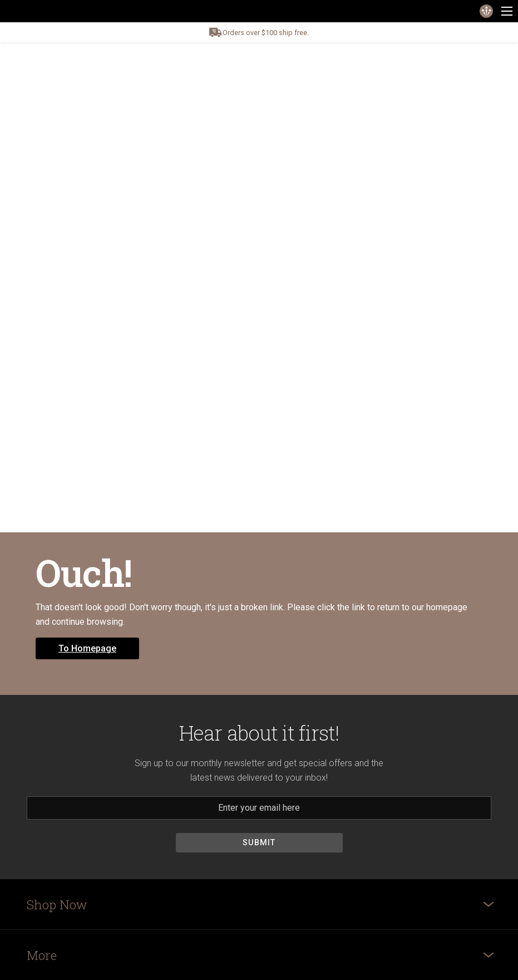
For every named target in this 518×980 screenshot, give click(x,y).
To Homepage (87, 648)
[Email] (259, 808)
